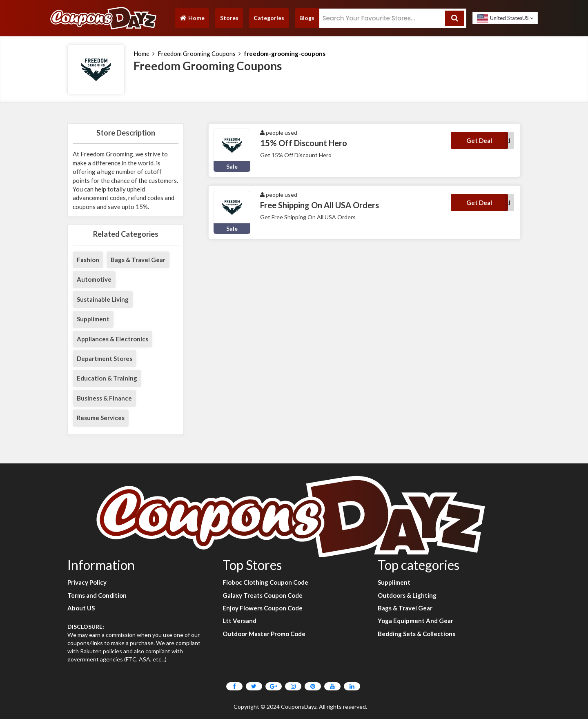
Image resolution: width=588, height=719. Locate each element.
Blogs (307, 18)
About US (81, 608)
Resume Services (101, 418)
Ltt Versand (239, 621)
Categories (269, 18)
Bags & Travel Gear (138, 260)
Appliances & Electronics (112, 339)
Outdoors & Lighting (407, 595)
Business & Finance (104, 398)
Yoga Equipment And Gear (415, 621)
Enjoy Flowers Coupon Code (263, 608)
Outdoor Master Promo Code (264, 634)
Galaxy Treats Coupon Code (263, 595)
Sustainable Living (103, 299)
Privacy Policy (87, 582)
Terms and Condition (97, 595)
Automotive (94, 279)
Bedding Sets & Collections (416, 634)
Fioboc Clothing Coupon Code (265, 582)
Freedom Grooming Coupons (197, 53)
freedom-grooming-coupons (285, 53)
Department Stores (105, 358)
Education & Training (107, 378)
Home (192, 20)
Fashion (88, 260)
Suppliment (93, 319)
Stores (229, 18)
